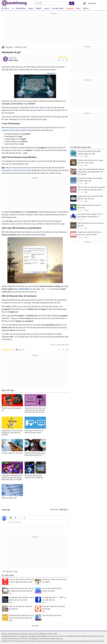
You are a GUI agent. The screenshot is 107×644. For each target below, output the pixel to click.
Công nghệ (70, 8)
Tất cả (6, 8)
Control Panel (24, 289)
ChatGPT (39, 8)
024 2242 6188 (23, 639)
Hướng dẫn (24, 634)
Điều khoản (11, 634)
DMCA (56, 634)
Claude (31, 8)
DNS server (35, 108)
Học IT (78, 8)
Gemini (47, 8)
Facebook (50, 634)
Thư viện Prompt (58, 8)
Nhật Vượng (13, 60)
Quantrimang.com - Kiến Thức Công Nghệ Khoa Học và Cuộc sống (14, 3)
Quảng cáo (43, 634)
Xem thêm (35, 626)
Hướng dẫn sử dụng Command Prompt (16, 170)
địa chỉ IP (61, 110)
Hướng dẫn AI (21, 8)
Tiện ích (86, 8)
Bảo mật (18, 634)
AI (13, 8)
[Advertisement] (53, 29)
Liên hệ (37, 634)
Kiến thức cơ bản (20, 47)
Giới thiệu (4, 634)
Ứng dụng (31, 634)
